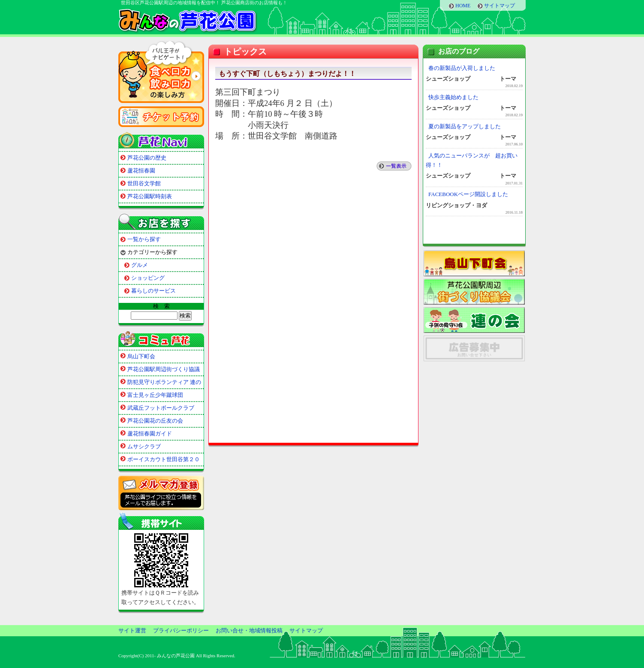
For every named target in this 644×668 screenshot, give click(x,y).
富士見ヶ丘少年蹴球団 (155, 395)
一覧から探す (144, 239)
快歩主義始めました (453, 97)
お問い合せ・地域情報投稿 (249, 630)
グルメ (140, 265)
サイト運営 (132, 630)
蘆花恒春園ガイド (150, 434)
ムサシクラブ (144, 446)
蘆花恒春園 (141, 171)
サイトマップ (500, 6)
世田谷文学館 (144, 183)
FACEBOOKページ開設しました (468, 194)
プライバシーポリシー (181, 630)
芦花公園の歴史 (147, 158)
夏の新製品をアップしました (465, 126)
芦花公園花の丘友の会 (155, 421)
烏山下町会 (141, 356)
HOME (463, 6)
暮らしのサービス (153, 291)
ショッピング (148, 278)
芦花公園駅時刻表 (150, 196)
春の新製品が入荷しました (462, 68)
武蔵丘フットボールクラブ (161, 408)
